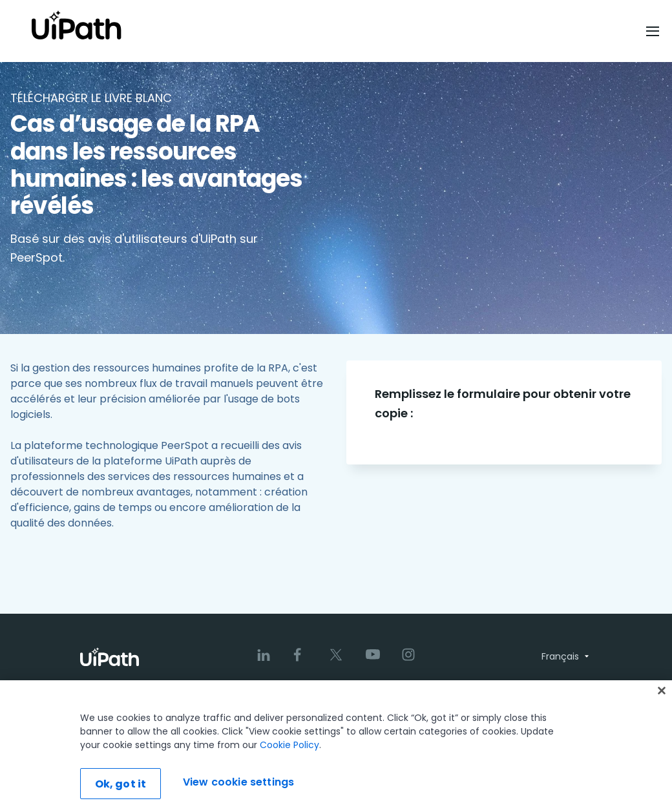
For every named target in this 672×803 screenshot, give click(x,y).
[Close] (662, 706)
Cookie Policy (289, 760)
